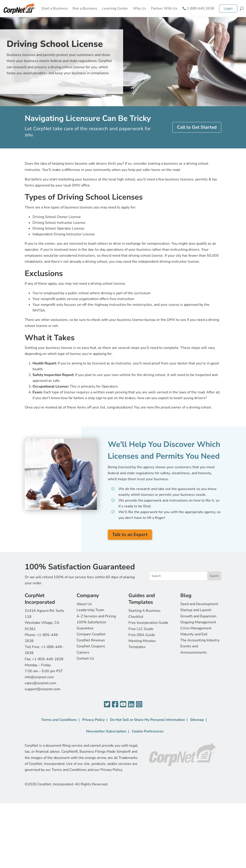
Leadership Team (90, 610)
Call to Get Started (197, 127)
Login (228, 8)
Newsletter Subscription (106, 731)
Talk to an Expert (130, 535)
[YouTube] (123, 705)
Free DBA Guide (142, 635)
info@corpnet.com (39, 677)
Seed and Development (199, 604)
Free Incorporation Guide (148, 623)
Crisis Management (196, 628)
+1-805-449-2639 (48, 659)
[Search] (242, 8)
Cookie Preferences (148, 731)
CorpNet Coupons (91, 646)
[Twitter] (107, 705)
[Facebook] (115, 705)
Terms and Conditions (59, 720)
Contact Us (85, 658)
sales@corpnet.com (41, 683)
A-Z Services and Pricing (96, 616)
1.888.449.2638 (201, 8)
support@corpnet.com (43, 689)
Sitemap (197, 720)
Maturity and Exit (194, 634)
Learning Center (115, 8)
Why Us (139, 8)
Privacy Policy (93, 720)
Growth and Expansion (198, 616)
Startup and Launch (196, 610)
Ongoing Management (198, 622)
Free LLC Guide (141, 629)
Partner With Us (164, 8)
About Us (84, 604)
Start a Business (55, 8)
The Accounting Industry (200, 640)
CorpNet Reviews (91, 640)
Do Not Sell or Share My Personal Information (147, 720)
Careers (83, 652)
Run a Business (85, 8)
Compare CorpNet (91, 634)
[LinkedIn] (131, 705)
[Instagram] (139, 705)
